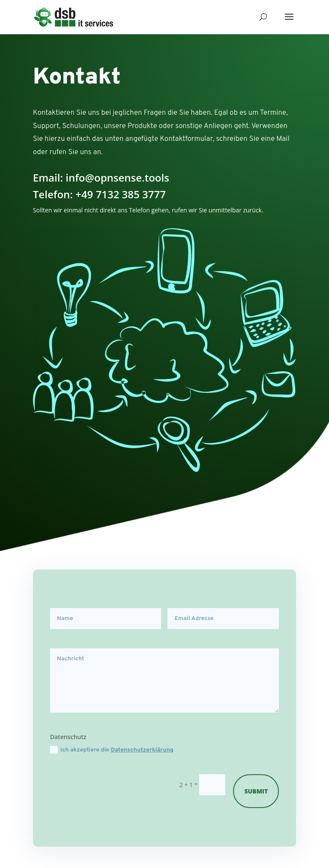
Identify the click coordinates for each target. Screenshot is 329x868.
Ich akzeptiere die (112, 750)
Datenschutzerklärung (142, 750)
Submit (256, 791)
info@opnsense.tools (117, 177)
